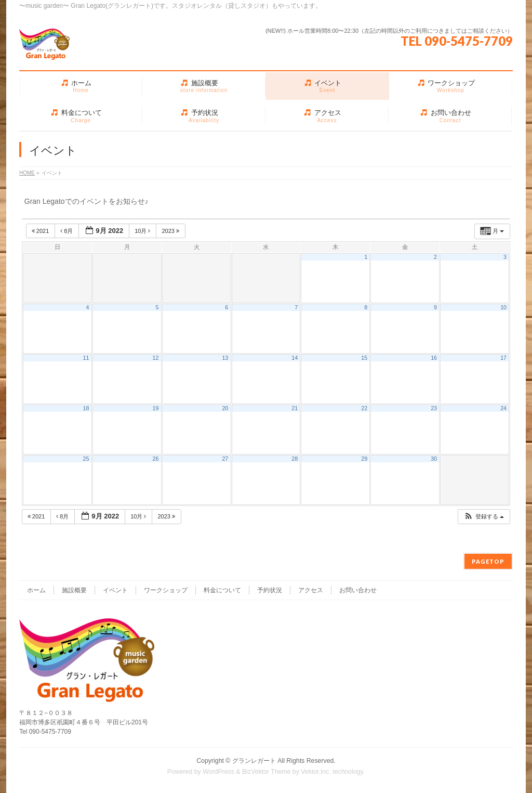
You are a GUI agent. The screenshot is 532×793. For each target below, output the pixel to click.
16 (434, 358)
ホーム (36, 590)
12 (155, 358)
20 (225, 408)
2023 (171, 231)
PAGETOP (488, 561)
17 (503, 358)
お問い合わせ (358, 590)
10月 (143, 231)
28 (295, 459)
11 (86, 358)
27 (225, 459)
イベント (115, 590)
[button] (484, 517)
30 (434, 459)
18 (86, 408)
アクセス (311, 590)
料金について (222, 590)
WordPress (218, 772)
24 (503, 408)
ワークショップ (166, 590)
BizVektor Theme (267, 772)
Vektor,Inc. (316, 772)
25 (86, 459)
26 (155, 459)
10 (503, 307)
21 (295, 408)
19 (155, 408)
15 (364, 358)
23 (434, 408)
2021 (41, 231)
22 (364, 408)
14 (295, 358)
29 (364, 459)
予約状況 (270, 590)
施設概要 (74, 590)
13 (225, 358)
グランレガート (254, 761)
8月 (67, 231)
